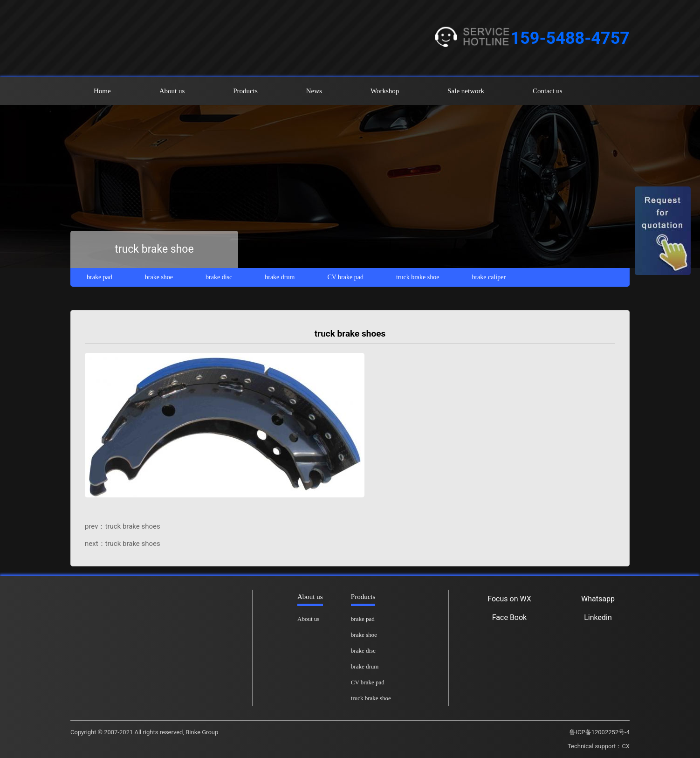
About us (172, 91)
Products (245, 91)
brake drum (280, 277)
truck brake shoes (133, 526)
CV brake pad (345, 277)
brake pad (100, 277)
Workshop (385, 91)
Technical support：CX (599, 746)
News (314, 91)
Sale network (466, 91)
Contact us (548, 91)
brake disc (219, 277)
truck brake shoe (418, 277)
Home (102, 91)
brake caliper (489, 277)
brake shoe (159, 277)
